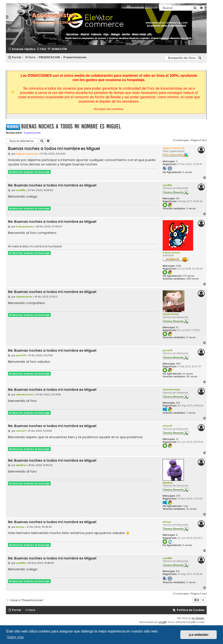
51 (177, 327)
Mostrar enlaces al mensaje (29, 172)
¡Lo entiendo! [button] (199, 635)
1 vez (185, 506)
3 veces (187, 172)
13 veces (188, 374)
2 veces (191, 209)
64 (178, 199)
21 (177, 439)
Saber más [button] (15, 637)
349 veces (193, 279)
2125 (179, 266)
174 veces (188, 276)
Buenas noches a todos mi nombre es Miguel (71, 126)
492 (178, 364)
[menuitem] (41, 49)
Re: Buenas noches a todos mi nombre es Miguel (52, 186)
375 (178, 496)
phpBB (162, 622)
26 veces (192, 377)
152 (178, 403)
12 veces (191, 509)
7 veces (191, 413)
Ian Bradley (198, 618)
